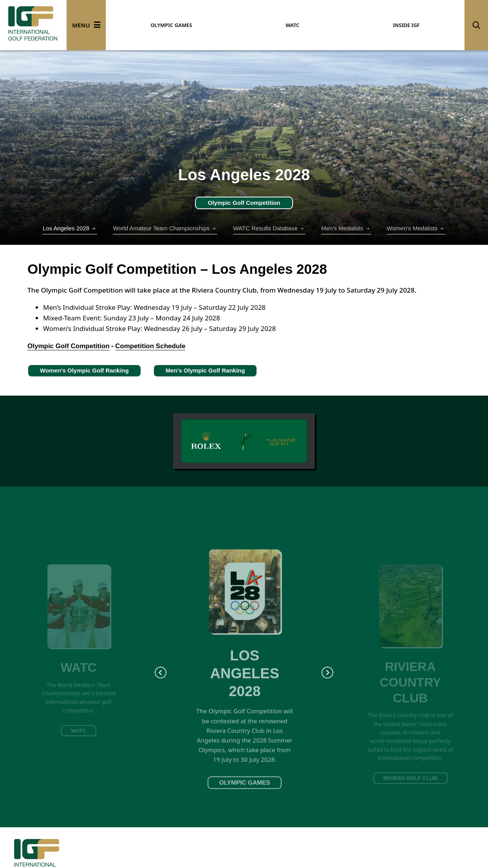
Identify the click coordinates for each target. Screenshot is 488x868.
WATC (292, 25)
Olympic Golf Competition (244, 203)
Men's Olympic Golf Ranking (205, 370)
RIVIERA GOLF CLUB (410, 778)
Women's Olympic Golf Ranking (84, 370)
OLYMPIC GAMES (171, 25)
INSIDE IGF (406, 25)
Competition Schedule (150, 346)
